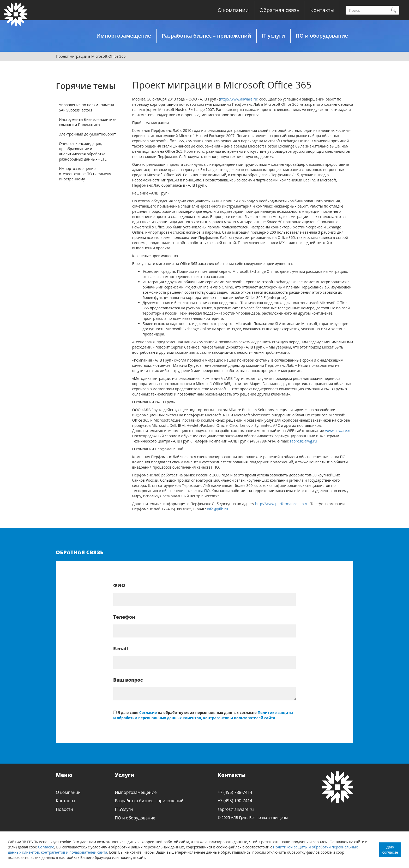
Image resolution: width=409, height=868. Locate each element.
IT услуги (273, 36)
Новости (64, 809)
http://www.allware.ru (239, 99)
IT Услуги (124, 809)
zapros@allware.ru (236, 809)
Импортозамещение (124, 36)
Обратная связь (280, 10)
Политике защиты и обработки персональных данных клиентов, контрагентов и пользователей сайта (203, 715)
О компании (233, 10)
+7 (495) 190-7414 (235, 801)
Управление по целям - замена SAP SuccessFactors (86, 107)
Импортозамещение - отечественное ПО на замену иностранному (85, 174)
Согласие (46, 847)
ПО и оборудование (322, 36)
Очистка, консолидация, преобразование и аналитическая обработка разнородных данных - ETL (83, 151)
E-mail (121, 648)
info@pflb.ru (217, 509)
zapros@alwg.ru (303, 441)
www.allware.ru (338, 431)
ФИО (119, 585)
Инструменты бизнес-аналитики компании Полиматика (88, 122)
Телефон (124, 617)
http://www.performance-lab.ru (282, 504)
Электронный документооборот (87, 134)
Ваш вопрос (128, 680)
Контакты (322, 10)
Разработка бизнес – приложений (206, 36)
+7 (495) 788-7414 (235, 792)
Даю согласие (390, 850)
